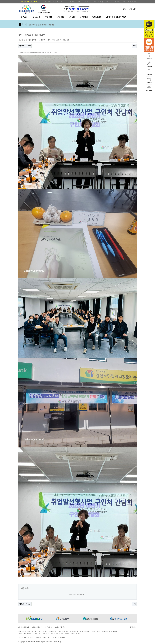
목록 (134, 46)
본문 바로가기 (0, 0)
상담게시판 (133, 9)
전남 (113, 2)
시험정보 (60, 17)
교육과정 (36, 17)
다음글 (28, 46)
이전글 (22, 46)
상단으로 (133, 627)
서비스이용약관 (37, 627)
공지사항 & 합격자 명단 (116, 17)
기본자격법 (48, 627)
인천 (56, 2)
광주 (107, 2)
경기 (62, 2)
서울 (135, 2)
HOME (125, 9)
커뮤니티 (84, 17)
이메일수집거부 (60, 627)
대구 (85, 2)
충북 (101, 2)
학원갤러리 (97, 17)
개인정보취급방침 (24, 627)
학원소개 (24, 17)
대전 (90, 2)
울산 (79, 2)
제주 (130, 2)
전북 (118, 2)
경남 (68, 2)
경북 (73, 2)
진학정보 (48, 17)
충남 (96, 2)
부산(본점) (49, 2)
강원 (124, 2)
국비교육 (72, 17)
